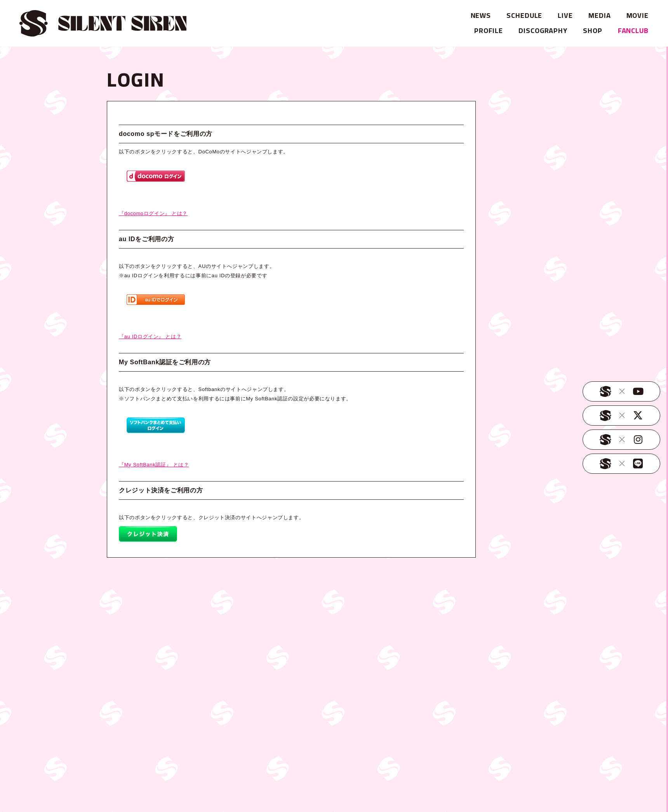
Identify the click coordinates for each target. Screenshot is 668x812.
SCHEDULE (524, 15)
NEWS (481, 15)
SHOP (593, 30)
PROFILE (489, 30)
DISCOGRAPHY (543, 30)
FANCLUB (633, 30)
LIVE (565, 15)
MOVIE (638, 15)
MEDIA (600, 15)
